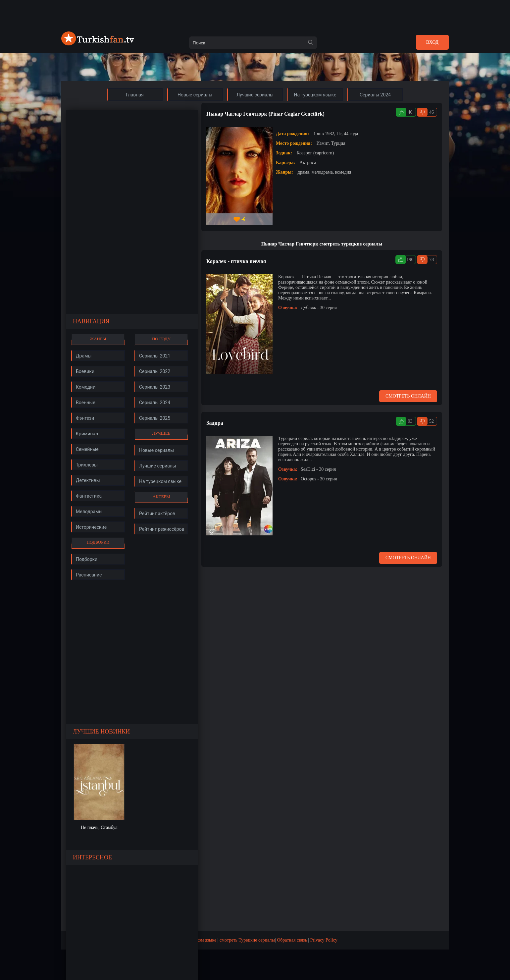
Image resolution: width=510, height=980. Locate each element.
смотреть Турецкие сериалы (247, 940)
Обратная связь (292, 940)
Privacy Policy (324, 940)
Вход (432, 42)
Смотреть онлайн (408, 396)
